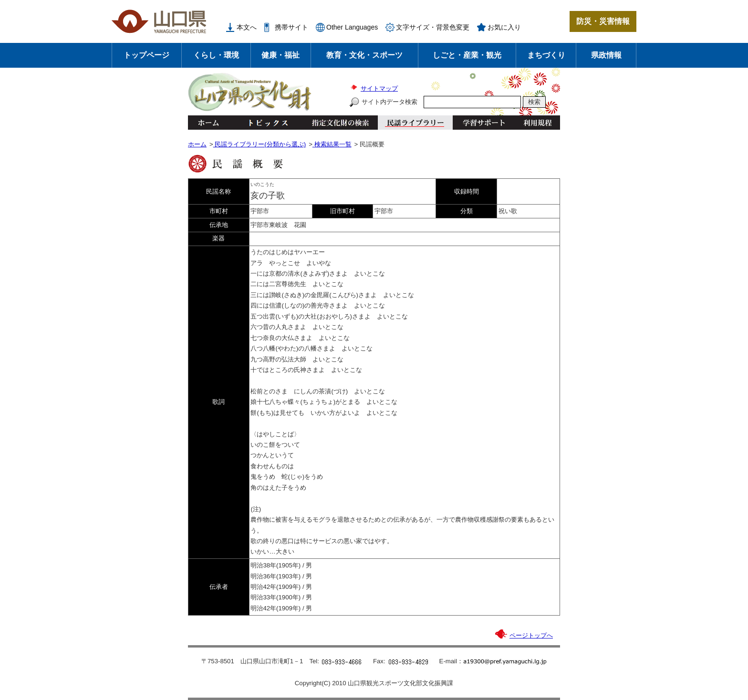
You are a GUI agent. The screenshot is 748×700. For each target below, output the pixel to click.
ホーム (208, 123)
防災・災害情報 (603, 21)
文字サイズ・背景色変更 (433, 27)
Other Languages (352, 27)
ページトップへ (531, 635)
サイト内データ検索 (390, 102)
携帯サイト (291, 27)
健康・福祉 (280, 55)
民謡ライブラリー (415, 123)
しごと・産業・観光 (467, 55)
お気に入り (504, 27)
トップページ (146, 55)
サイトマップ (379, 88)
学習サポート (484, 123)
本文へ (247, 27)
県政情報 (606, 55)
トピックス (265, 123)
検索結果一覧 (332, 144)
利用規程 (537, 123)
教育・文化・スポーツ (364, 55)
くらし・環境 (216, 55)
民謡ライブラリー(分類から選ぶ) (260, 144)
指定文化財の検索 (340, 123)
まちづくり (546, 55)
